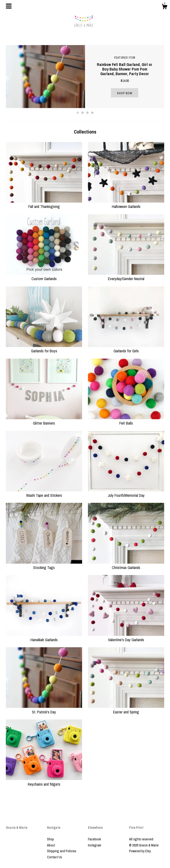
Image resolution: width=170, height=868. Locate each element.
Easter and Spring (126, 709)
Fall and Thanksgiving (44, 204)
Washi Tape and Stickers (44, 493)
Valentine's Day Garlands (126, 637)
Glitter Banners (44, 420)
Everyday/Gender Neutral (126, 276)
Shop (50, 839)
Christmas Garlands (126, 565)
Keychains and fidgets (44, 781)
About (51, 845)
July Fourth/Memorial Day (126, 493)
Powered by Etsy (140, 851)
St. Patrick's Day (44, 709)
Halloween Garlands (126, 204)
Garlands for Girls (126, 348)
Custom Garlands (44, 276)
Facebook (94, 839)
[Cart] (164, 7)
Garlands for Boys (44, 348)
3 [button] (87, 113)
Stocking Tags (44, 565)
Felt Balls (126, 420)
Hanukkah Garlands (44, 637)
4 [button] (92, 113)
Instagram (95, 845)
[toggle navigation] (9, 6)
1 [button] (78, 113)
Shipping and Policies (62, 851)
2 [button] (83, 113)
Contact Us (54, 857)
